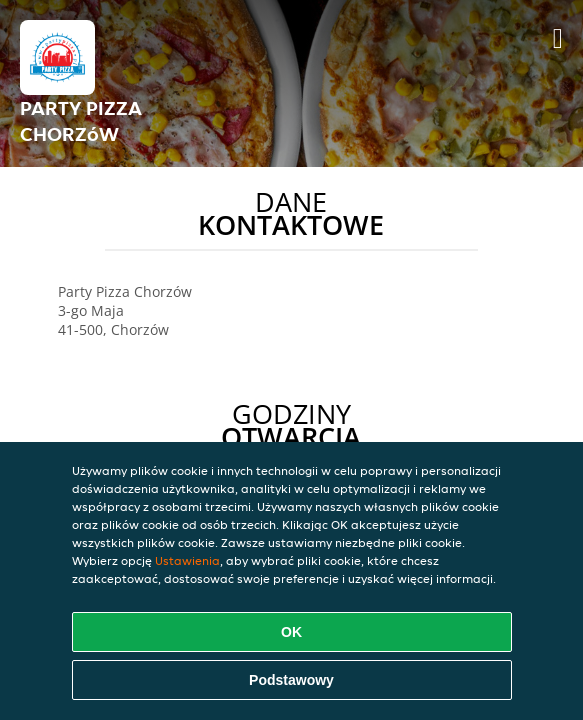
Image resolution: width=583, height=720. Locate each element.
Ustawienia (187, 560)
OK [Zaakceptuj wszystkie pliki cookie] (291, 632)
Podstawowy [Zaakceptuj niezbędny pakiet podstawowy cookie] (291, 680)
